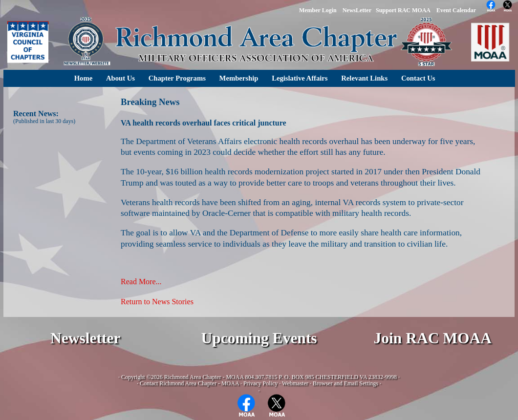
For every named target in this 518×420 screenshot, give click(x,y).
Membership (239, 78)
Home (83, 78)
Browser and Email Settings (345, 383)
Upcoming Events (259, 338)
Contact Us (418, 78)
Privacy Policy (260, 383)
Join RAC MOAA (433, 338)
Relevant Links (364, 78)
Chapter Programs (177, 78)
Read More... (141, 282)
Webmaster (295, 383)
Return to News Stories (157, 302)
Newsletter (85, 338)
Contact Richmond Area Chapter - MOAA (189, 383)
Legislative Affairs (300, 78)
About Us (120, 78)
